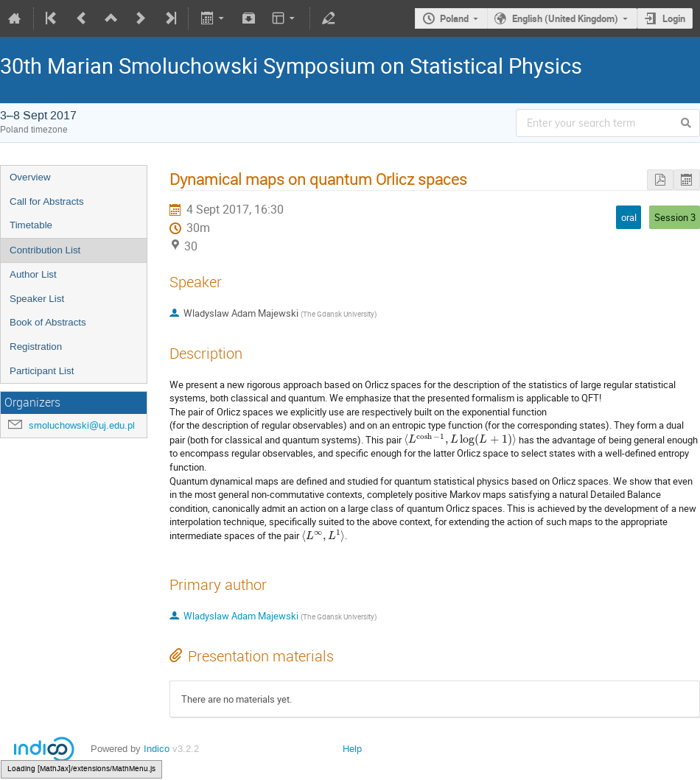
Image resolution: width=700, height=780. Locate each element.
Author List (33, 274)
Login (674, 18)
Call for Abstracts (47, 201)
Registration (36, 347)
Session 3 (675, 217)
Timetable (31, 225)
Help (352, 749)
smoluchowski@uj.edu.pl (82, 425)
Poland (454, 18)
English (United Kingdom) (565, 18)
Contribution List (45, 250)
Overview (30, 177)
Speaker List (37, 299)
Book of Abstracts (48, 322)
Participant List (42, 371)
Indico (157, 749)
